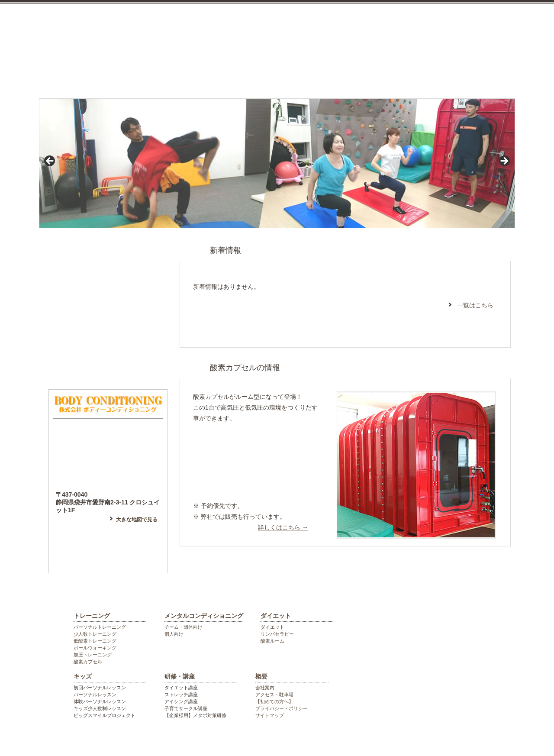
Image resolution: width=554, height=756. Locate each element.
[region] (277, 163)
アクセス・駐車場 (274, 695)
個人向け (174, 634)
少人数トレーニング (95, 634)
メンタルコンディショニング (215, 75)
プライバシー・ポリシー (282, 708)
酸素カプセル (88, 662)
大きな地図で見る (137, 520)
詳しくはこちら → (283, 527)
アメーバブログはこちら (108, 294)
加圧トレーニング (93, 655)
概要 (261, 676)
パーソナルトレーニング (100, 627)
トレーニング (131, 75)
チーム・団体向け (184, 627)
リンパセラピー (277, 634)
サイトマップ (270, 715)
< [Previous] (50, 162)
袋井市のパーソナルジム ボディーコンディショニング (197, 22)
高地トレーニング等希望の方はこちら (254, 480)
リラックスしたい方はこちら (254, 447)
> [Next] (504, 162)
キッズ (366, 75)
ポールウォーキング (95, 648)
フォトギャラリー (108, 368)
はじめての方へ (108, 257)
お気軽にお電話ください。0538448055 (467, 36)
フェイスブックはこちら (108, 331)
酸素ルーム (272, 641)
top (66, 75)
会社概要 (490, 75)
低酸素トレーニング (95, 641)
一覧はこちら (475, 305)
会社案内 (265, 688)
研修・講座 (429, 75)
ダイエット (300, 75)
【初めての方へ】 (274, 701)
